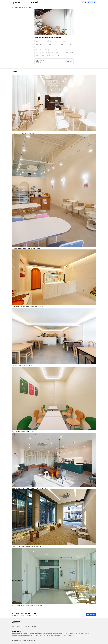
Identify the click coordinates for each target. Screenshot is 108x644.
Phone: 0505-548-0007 (51, 634)
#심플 (64, 47)
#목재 (52, 53)
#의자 (61, 53)
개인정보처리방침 (26, 627)
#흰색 (36, 50)
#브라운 (52, 50)
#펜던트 (45, 44)
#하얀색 (42, 50)
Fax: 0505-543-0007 (61, 634)
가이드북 (28, 7)
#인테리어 (63, 56)
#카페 (36, 41)
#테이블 (66, 53)
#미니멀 (59, 47)
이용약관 (19, 627)
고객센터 (14, 627)
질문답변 (34, 2)
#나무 (48, 53)
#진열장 (37, 56)
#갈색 (57, 50)
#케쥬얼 (54, 47)
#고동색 (62, 50)
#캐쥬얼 (48, 47)
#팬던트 (50, 44)
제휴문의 (84, 3)
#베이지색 (37, 53)
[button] (94, 77)
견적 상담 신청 (91, 614)
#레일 (70, 44)
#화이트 (69, 47)
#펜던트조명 (38, 44)
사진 (24, 7)
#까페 (41, 41)
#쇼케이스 (43, 56)
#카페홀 (54, 56)
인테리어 (26, 3)
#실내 (49, 56)
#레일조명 (56, 44)
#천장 (62, 44)
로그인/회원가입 (92, 3)
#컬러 (47, 50)
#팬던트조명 (63, 41)
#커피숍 (46, 41)
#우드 (43, 53)
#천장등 (56, 41)
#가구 (57, 53)
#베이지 (67, 50)
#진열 (71, 53)
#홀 (58, 56)
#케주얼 (43, 47)
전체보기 (69, 62)
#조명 (51, 41)
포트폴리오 (18, 7)
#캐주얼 (37, 47)
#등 (66, 44)
